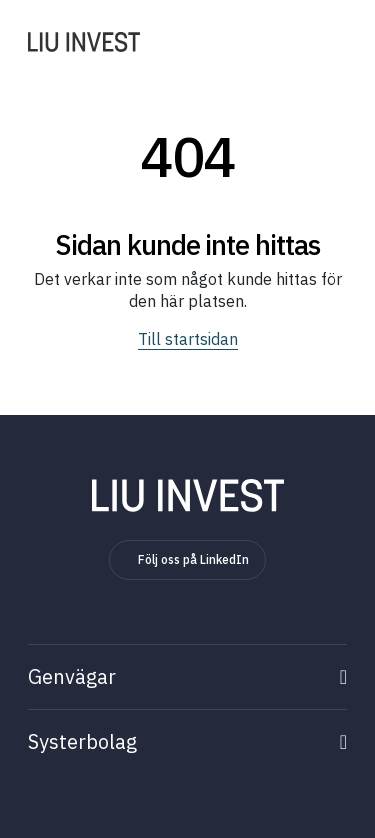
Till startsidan (188, 339)
